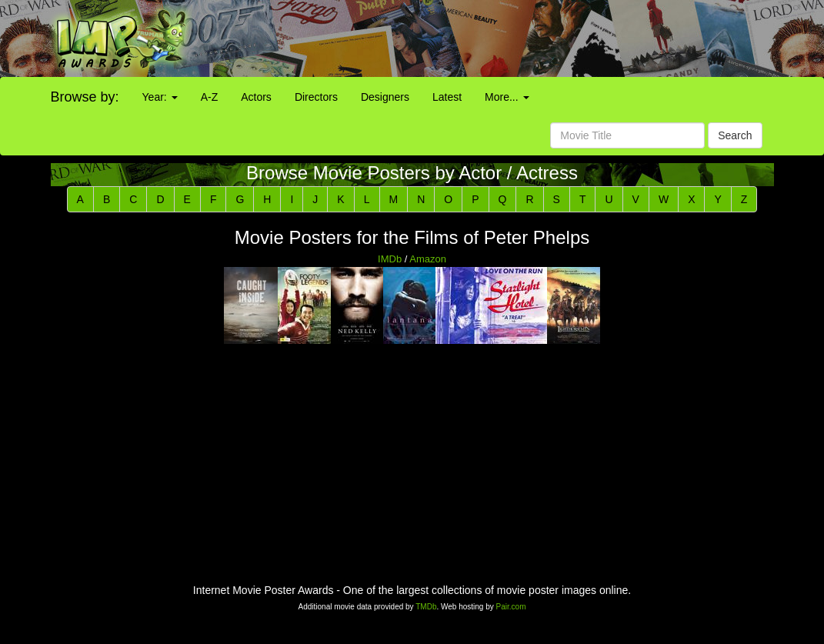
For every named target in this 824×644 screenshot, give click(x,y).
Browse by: (85, 97)
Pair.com (511, 607)
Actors (256, 97)
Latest (447, 97)
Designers (385, 97)
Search (735, 135)
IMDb (390, 259)
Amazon (428, 259)
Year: (160, 97)
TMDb (426, 607)
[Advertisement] (515, 38)
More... (507, 97)
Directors (316, 97)
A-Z (210, 97)
